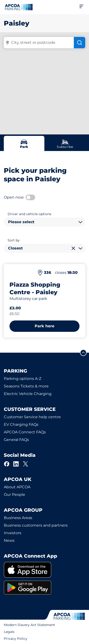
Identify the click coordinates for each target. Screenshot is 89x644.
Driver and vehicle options (29, 214)
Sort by (14, 240)
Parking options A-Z (23, 379)
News (9, 540)
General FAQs (16, 440)
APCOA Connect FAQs (25, 432)
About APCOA (17, 487)
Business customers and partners (36, 525)
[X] (26, 464)
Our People (14, 495)
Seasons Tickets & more (26, 386)
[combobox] (44, 222)
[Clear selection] (73, 248)
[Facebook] (7, 464)
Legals (9, 632)
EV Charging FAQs (21, 424)
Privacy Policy (16, 639)
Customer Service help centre (32, 417)
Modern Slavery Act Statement (29, 625)
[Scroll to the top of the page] (83, 353)
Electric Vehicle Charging (28, 394)
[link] (44, 570)
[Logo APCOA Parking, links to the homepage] (19, 7)
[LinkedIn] (16, 464)
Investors (13, 533)
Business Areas (18, 518)
